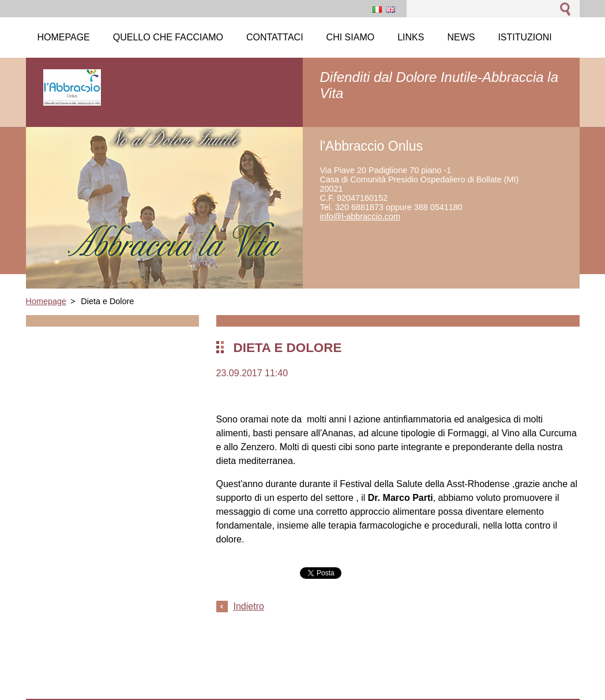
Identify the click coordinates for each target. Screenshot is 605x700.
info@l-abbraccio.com (360, 216)
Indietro (249, 606)
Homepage (46, 301)
